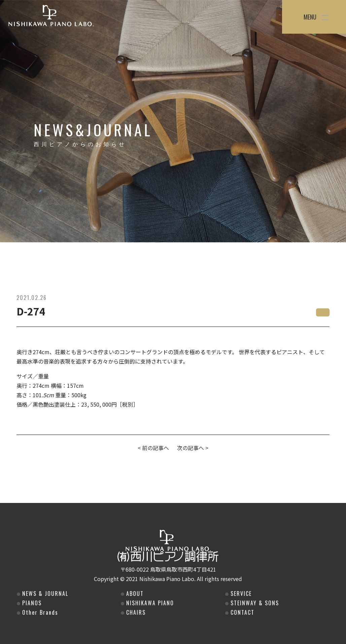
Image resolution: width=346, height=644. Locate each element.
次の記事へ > (193, 448)
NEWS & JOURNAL (44, 594)
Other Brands (39, 612)
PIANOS (31, 603)
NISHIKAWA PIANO (149, 603)
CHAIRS (135, 612)
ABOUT (134, 594)
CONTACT (241, 612)
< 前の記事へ (153, 448)
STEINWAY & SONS (254, 603)
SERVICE (240, 594)
